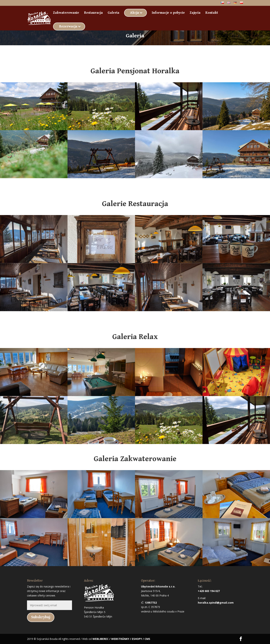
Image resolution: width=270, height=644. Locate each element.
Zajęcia (195, 13)
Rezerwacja (68, 26)
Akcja (135, 13)
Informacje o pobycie (168, 13)
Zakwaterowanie (66, 13)
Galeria (113, 13)
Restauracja (93, 13)
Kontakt (212, 13)
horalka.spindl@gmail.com (216, 603)
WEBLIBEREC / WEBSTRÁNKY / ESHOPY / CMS (121, 639)
